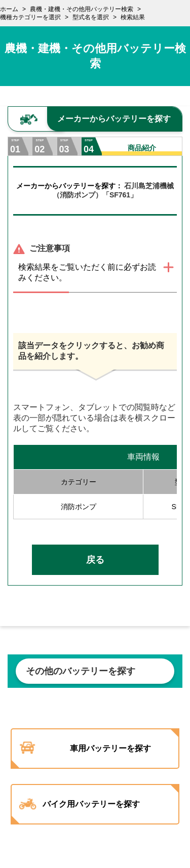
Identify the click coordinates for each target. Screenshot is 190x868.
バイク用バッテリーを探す (91, 804)
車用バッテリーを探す (110, 748)
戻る (95, 560)
